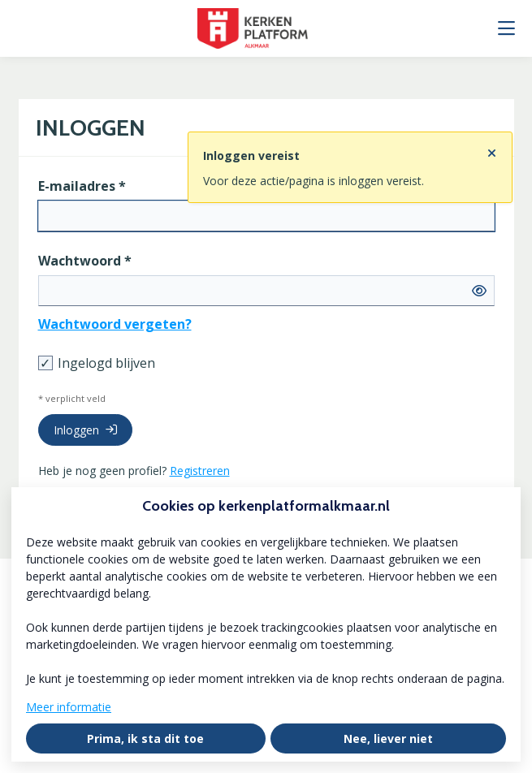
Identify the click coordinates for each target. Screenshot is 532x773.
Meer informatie (69, 707)
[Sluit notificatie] (492, 149)
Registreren (200, 471)
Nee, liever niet (388, 738)
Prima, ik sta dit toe (145, 738)
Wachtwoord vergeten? (115, 324)
